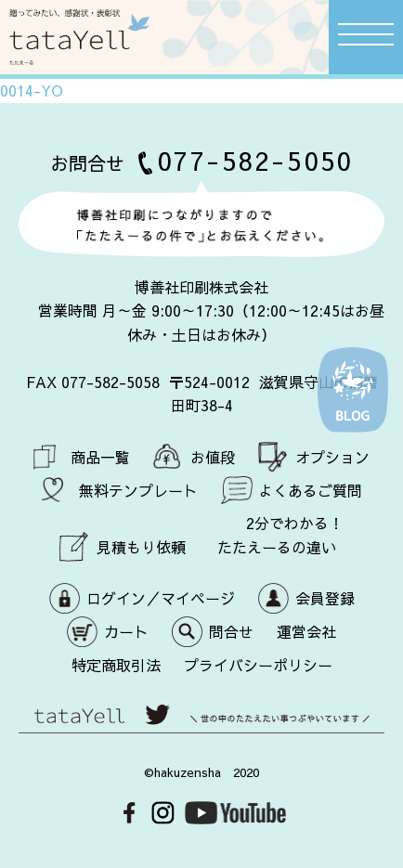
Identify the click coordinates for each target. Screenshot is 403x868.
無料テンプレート (138, 490)
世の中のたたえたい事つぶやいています (201, 725)
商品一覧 (100, 457)
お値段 (213, 457)
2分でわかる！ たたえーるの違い (281, 535)
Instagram (163, 813)
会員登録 (325, 598)
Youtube (235, 813)
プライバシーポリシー (258, 665)
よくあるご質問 (310, 490)
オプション (332, 457)
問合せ (231, 631)
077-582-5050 (255, 160)
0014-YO (32, 90)
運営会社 (306, 631)
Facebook (130, 813)
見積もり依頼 (141, 547)
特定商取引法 (116, 665)
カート (126, 631)
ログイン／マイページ (161, 598)
